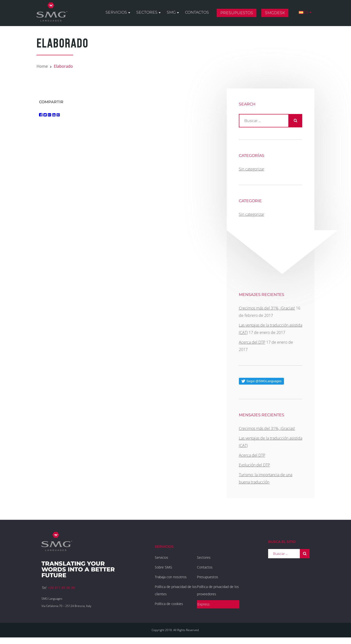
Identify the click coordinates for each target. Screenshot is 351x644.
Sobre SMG (163, 567)
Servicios (116, 13)
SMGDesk (275, 13)
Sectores (147, 13)
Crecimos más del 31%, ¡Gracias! (267, 308)
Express (204, 604)
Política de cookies (169, 604)
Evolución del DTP (254, 465)
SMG (171, 13)
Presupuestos (237, 13)
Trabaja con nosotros (171, 577)
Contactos (197, 13)
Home (42, 66)
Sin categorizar (252, 169)
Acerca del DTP (252, 342)
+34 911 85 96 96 (61, 588)
